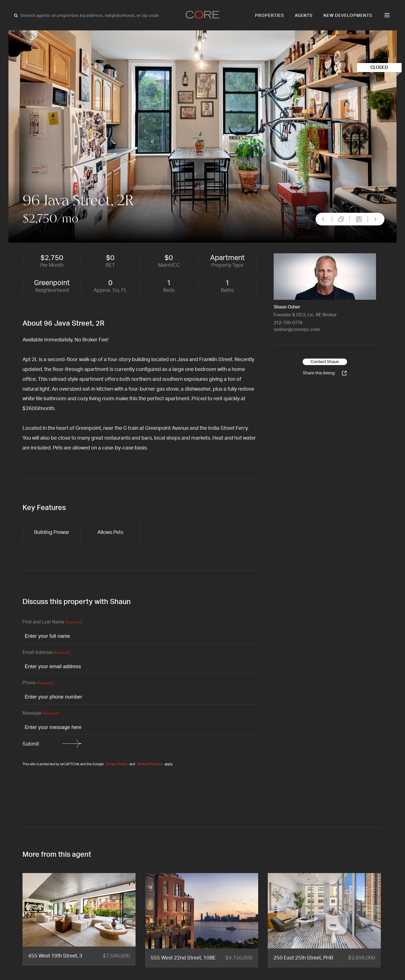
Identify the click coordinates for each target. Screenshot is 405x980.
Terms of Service (150, 764)
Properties (270, 16)
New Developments (348, 16)
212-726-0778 (288, 323)
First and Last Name (52, 622)
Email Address (46, 653)
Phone (38, 683)
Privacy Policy (117, 764)
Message (41, 714)
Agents (304, 16)
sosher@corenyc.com (297, 330)
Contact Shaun (325, 362)
